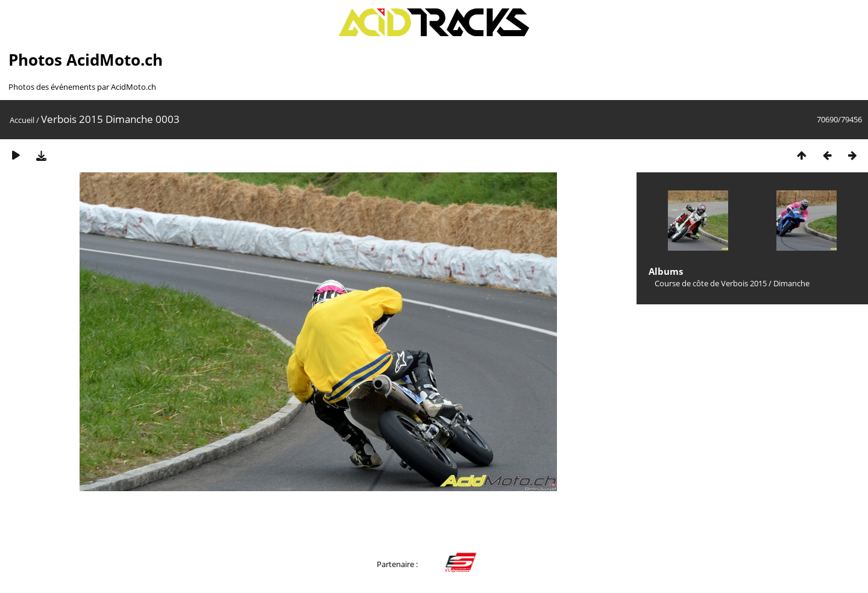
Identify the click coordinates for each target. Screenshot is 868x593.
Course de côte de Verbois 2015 (711, 283)
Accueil (22, 120)
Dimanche (791, 283)
